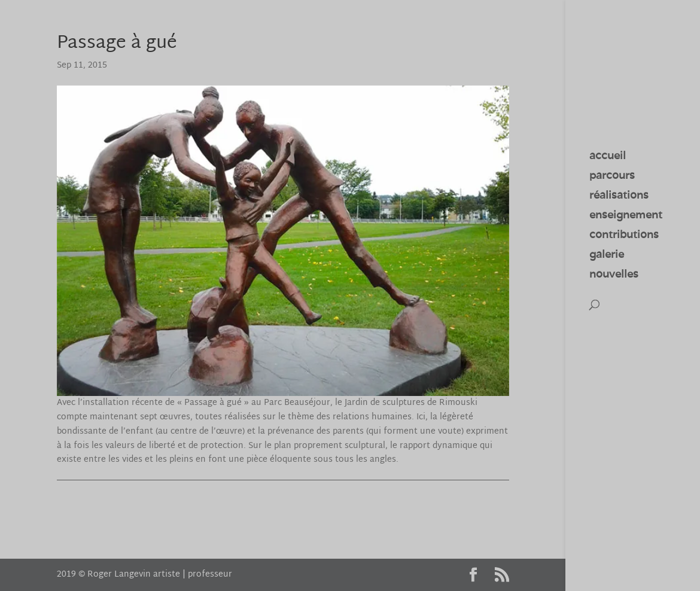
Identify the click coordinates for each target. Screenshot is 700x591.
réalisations (619, 196)
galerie (607, 255)
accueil (608, 157)
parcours (612, 176)
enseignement (626, 216)
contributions (624, 236)
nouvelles (614, 275)
